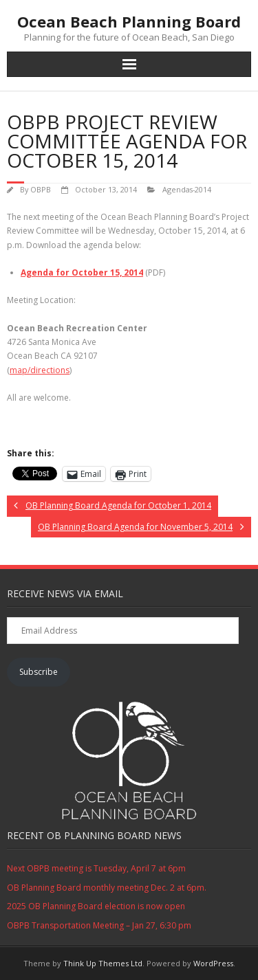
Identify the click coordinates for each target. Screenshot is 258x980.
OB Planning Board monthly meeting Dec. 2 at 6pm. (107, 888)
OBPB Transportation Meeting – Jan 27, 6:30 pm (99, 925)
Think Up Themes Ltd (103, 963)
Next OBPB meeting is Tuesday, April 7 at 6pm (96, 868)
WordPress (213, 963)
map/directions (40, 370)
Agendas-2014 (187, 189)
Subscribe (39, 672)
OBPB (41, 189)
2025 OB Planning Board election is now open (96, 906)
